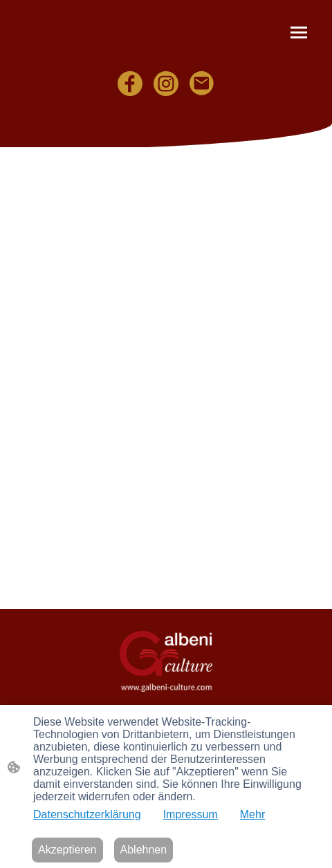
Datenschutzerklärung (87, 814)
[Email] (202, 84)
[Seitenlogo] (166, 661)
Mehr (252, 814)
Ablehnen (144, 850)
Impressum (191, 814)
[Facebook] (130, 84)
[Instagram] (166, 84)
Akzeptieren (67, 850)
